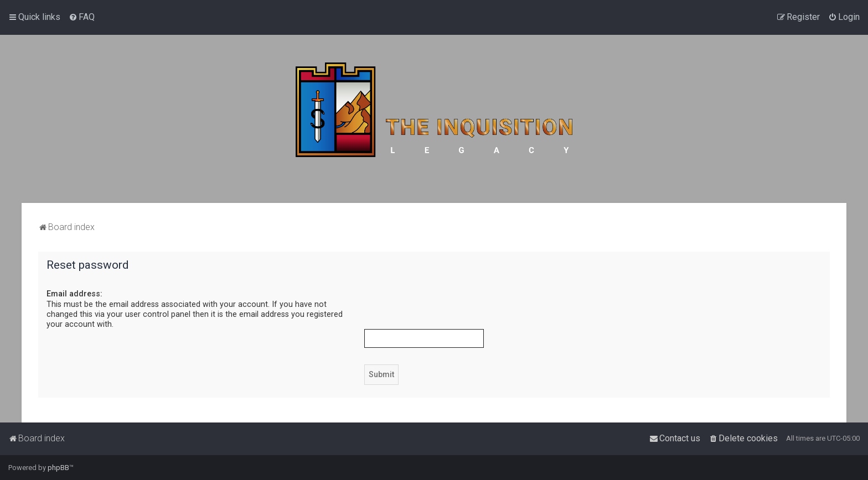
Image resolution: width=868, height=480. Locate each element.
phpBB (58, 468)
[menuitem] (82, 17)
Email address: (74, 294)
